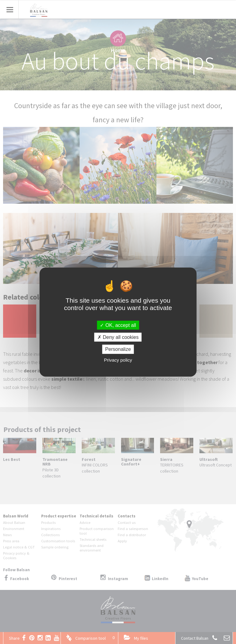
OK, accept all (118, 325)
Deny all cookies (118, 337)
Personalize (118, 349)
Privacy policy (118, 360)
